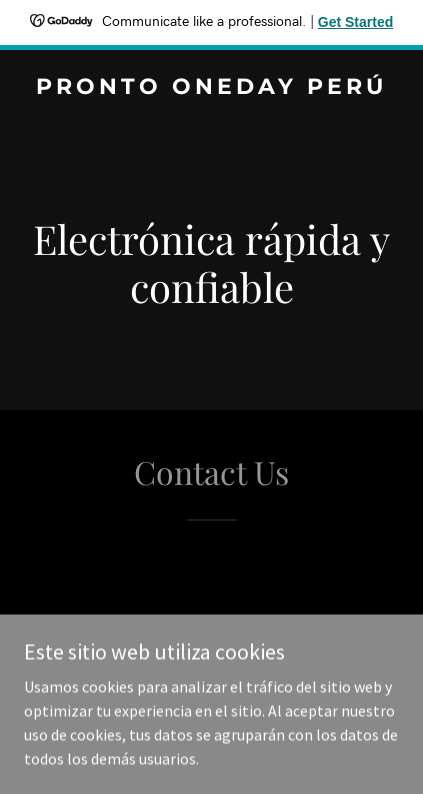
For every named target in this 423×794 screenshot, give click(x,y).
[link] (211, 88)
